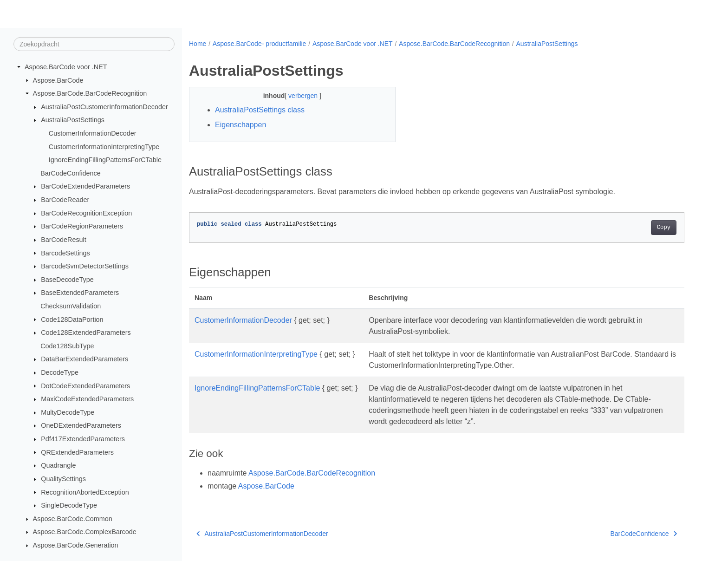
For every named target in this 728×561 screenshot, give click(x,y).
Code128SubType (67, 346)
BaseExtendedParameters (80, 293)
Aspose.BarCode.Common (73, 519)
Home (198, 44)
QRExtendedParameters (77, 452)
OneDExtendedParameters (81, 425)
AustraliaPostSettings (73, 120)
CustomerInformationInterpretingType (104, 146)
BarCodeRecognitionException (86, 213)
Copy (664, 228)
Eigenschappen (240, 125)
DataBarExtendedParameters (84, 359)
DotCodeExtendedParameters (85, 385)
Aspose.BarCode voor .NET (66, 67)
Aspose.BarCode (58, 80)
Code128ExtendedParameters (86, 333)
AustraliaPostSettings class (260, 110)
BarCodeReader (65, 200)
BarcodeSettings (65, 253)
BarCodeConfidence (71, 173)
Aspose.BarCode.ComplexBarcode (85, 532)
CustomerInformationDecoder (93, 133)
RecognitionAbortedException (85, 492)
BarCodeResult (64, 240)
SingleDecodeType (69, 505)
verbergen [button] (304, 96)
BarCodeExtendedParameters (85, 186)
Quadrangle (58, 465)
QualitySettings (63, 479)
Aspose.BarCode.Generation (76, 545)
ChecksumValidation (71, 306)
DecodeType (60, 372)
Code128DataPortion (72, 319)
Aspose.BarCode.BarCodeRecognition (90, 93)
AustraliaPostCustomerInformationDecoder (104, 107)
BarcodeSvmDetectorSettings (85, 266)
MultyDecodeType (68, 412)
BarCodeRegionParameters (82, 226)
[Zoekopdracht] (94, 44)
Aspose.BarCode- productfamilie (260, 44)
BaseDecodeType (67, 280)
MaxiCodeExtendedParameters (87, 399)
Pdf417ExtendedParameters (83, 439)
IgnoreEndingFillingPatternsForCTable (105, 160)
